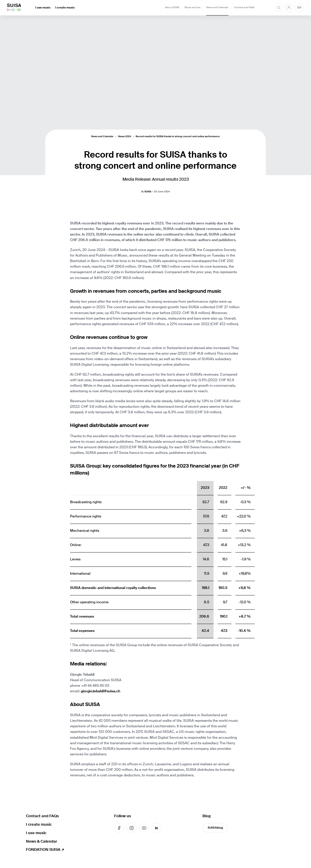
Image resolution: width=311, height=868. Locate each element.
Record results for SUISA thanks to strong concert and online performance (178, 137)
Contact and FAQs (244, 7)
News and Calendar (217, 7)
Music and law (193, 7)
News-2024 (125, 137)
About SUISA (172, 7)
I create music (65, 8)
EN (299, 8)
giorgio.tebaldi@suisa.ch (101, 691)
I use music (43, 8)
